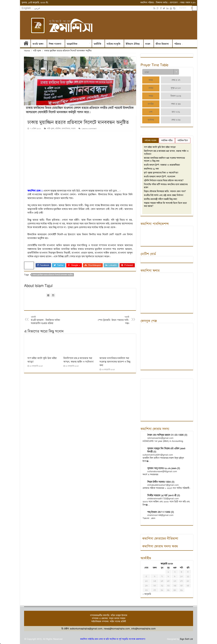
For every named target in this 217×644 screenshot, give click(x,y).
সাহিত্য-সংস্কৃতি (114, 44)
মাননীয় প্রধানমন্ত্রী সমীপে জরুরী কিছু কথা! (161, 199)
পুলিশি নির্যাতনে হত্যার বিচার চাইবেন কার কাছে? (164, 180)
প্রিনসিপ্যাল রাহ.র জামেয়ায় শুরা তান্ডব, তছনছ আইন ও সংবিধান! (78, 360)
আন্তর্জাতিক (72, 44)
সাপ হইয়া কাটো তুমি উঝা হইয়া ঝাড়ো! (160, 147)
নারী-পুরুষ (37, 51)
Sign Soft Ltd (186, 639)
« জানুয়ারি (147, 594)
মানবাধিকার (66, 129)
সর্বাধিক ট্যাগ (183, 140)
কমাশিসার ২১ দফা (151, 169)
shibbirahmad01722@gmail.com (163, 499)
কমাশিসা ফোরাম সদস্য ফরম (160, 546)
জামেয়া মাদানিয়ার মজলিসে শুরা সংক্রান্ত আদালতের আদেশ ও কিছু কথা (115, 362)
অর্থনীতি (97, 44)
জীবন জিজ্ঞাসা (162, 44)
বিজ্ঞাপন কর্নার (162, 2)
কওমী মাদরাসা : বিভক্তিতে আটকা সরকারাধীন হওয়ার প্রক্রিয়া (48, 320)
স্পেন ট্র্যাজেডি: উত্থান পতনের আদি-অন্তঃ (112, 320)
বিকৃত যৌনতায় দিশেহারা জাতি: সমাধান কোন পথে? (165, 191)
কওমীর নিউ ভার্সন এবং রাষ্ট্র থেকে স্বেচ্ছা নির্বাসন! (164, 195)
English (26, 8)
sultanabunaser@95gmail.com (162, 471)
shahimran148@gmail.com (160, 515)
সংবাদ (85, 44)
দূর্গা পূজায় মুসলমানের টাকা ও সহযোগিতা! (161, 173)
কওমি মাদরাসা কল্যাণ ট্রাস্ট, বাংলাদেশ (160, 177)
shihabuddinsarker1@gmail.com (163, 485)
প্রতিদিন (58, 129)
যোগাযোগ (174, 2)
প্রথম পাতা (26, 44)
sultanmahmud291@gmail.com (158, 455)
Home (27, 51)
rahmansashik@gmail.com (160, 438)
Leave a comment (89, 129)
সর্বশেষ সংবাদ (150, 140)
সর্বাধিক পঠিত (167, 140)
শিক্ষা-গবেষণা (55, 44)
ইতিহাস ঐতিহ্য (133, 44)
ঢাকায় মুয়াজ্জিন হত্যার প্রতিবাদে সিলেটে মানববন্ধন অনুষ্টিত (53, 275)
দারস (148, 44)
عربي (37, 8)
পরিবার (177, 44)
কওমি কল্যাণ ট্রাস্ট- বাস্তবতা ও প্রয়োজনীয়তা (162, 165)
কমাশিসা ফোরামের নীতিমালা (160, 538)
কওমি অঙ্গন (38, 44)
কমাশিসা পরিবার (147, 2)
